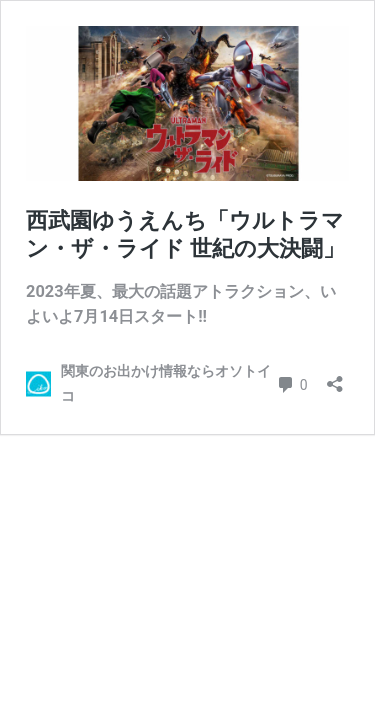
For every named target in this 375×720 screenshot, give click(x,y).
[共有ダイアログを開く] (335, 377)
